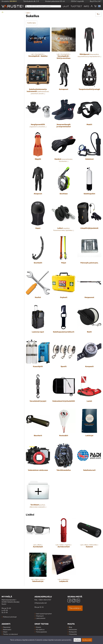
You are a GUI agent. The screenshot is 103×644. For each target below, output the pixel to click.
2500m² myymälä (77, 1)
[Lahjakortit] (64, 569)
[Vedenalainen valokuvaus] (38, 460)
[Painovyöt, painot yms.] (89, 252)
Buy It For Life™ (96, 1)
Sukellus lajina (32, 23)
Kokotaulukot (73, 629)
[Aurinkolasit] (38, 535)
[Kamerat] (89, 535)
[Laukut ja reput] (38, 322)
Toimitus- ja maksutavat (10, 634)
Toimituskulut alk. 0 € (31, 1)
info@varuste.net (41, 603)
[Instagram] (74, 601)
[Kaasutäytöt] (38, 356)
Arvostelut (9, 1)
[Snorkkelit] (38, 252)
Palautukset (7, 627)
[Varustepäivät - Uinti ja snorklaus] (64, 44)
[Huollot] (38, 287)
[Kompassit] (89, 356)
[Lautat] (89, 391)
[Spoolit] (64, 356)
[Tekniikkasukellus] (64, 460)
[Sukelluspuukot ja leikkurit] (64, 322)
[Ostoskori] (95, 6)
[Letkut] (64, 218)
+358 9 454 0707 (45, 600)
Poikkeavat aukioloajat (10, 617)
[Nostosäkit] (64, 425)
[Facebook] (69, 601)
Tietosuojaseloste (41, 632)
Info (86, 6)
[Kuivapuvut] (64, 79)
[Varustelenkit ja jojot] (38, 391)
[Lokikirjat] (89, 425)
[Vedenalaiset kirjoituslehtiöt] (64, 391)
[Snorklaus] (64, 183)
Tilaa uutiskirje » (75, 608)
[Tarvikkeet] (38, 494)
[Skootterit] (38, 425)
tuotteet (76, 6)
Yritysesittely (73, 634)
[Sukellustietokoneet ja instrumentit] (38, 79)
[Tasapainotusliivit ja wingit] (89, 79)
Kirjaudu (38, 627)
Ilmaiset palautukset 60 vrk (55, 1)
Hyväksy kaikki (87, 640)
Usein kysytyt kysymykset (44, 614)
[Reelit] (89, 322)
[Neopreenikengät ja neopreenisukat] (64, 114)
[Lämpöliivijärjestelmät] (89, 218)
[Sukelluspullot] (89, 183)
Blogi (70, 627)
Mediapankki (73, 632)
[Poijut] (64, 252)
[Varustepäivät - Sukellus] (38, 44)
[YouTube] (78, 601)
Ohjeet (5, 632)
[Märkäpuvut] (89, 44)
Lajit (66, 6)
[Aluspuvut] (38, 183)
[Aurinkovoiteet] (64, 535)
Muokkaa (77, 640)
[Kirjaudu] (92, 6)
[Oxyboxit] (64, 287)
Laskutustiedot (41, 618)
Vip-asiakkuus (40, 629)
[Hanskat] (64, 149)
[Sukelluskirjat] (38, 569)
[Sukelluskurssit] (89, 460)
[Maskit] (89, 114)
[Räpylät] (38, 149)
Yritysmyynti (40, 616)
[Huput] (38, 218)
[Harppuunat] (89, 287)
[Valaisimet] (89, 149)
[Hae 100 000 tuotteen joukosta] (43, 6)
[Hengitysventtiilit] (38, 114)
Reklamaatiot (7, 629)
